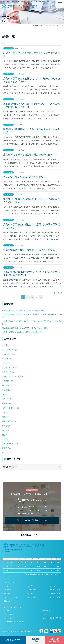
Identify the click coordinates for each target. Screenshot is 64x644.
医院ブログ (8, 601)
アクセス (53, 586)
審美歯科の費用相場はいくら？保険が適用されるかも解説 (32, 131)
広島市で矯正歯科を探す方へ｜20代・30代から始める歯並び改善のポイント (32, 274)
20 (41, 297)
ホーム (6, 586)
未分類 (5, 412)
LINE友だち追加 (33, 597)
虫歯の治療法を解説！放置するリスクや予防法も (29, 250)
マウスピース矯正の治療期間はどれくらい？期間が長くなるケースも (32, 201)
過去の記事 (58, 293)
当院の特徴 (8, 590)
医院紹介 (7, 593)
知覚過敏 (6, 426)
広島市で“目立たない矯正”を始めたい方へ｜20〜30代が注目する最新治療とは (31, 105)
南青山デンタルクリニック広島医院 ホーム (46, 26)
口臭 (4, 394)
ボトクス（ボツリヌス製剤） (12, 376)
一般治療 (46, 614)
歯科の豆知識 (7, 421)
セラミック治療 (9, 614)
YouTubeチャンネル (10, 597)
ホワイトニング (8, 372)
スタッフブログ (8, 368)
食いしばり (6, 452)
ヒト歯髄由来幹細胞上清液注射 (14, 622)
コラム (21, 48)
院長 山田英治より (9, 444)
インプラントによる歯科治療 (52, 618)
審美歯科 (6, 403)
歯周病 (5, 417)
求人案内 (31, 586)
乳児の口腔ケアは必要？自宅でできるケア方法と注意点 (32, 55)
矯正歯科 (7, 611)
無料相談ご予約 (55, 590)
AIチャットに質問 (56, 597)
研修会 (5, 430)
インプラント (7, 359)
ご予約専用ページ (56, 593)
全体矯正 (6, 390)
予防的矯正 (7, 386)
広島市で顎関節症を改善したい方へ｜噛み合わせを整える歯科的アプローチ (32, 80)
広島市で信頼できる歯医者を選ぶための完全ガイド (30, 155)
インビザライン (8, 354)
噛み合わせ (6, 399)
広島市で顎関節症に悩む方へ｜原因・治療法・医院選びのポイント (32, 226)
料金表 (30, 593)
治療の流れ (32, 590)
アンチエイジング (9, 350)
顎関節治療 (46, 611)
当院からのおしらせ (10, 408)
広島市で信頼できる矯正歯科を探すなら (24, 177)
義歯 (4, 435)
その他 (5, 345)
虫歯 (4, 439)
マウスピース (7, 381)
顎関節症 (6, 448)
